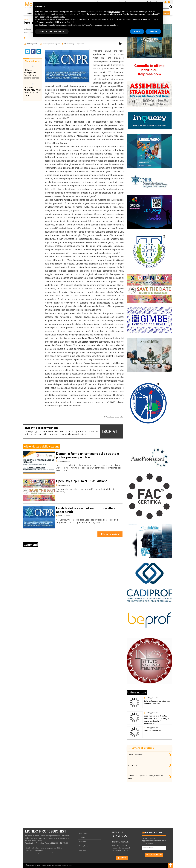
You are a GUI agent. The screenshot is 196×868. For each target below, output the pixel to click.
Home (25, 19)
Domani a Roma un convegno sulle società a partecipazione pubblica (88, 455)
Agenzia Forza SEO (65, 865)
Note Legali (83, 850)
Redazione (83, 833)
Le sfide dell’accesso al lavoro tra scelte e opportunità (86, 510)
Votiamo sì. (133, 765)
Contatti (82, 837)
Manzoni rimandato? (153, 731)
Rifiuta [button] (137, 31)
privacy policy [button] (114, 12)
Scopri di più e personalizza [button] (52, 31)
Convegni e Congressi (52, 44)
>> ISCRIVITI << (154, 855)
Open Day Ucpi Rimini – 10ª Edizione (82, 481)
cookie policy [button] (60, 17)
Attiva (122, 858)
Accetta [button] (153, 31)
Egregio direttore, (135, 755)
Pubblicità (82, 842)
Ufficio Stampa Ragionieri (74, 44)
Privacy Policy (84, 846)
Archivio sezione (110, 534)
